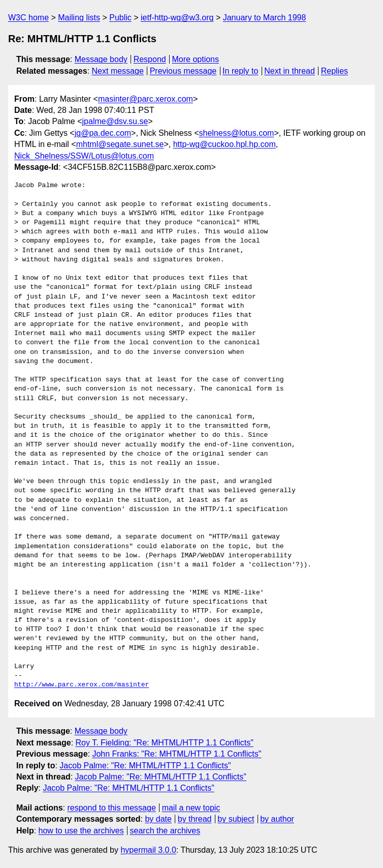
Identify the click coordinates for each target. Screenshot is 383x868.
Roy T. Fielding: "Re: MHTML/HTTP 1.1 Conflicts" (165, 743)
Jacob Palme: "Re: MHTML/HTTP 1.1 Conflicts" (145, 766)
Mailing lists (79, 18)
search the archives (165, 831)
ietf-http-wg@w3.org (177, 18)
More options (196, 59)
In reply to (240, 71)
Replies (334, 71)
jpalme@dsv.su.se (115, 121)
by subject (236, 819)
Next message (118, 71)
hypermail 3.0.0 (148, 850)
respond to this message (111, 808)
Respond (150, 59)
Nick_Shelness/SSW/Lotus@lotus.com (84, 156)
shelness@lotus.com (237, 133)
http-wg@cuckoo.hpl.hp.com (225, 144)
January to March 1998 (265, 18)
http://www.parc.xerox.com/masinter (82, 685)
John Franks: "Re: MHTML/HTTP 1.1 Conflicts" (177, 754)
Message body (101, 59)
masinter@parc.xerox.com (146, 99)
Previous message (183, 71)
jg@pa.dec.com (103, 133)
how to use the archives (81, 831)
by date (158, 819)
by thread (195, 819)
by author (277, 819)
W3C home (28, 18)
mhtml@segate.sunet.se (120, 144)
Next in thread (290, 71)
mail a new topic (191, 808)
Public (120, 18)
